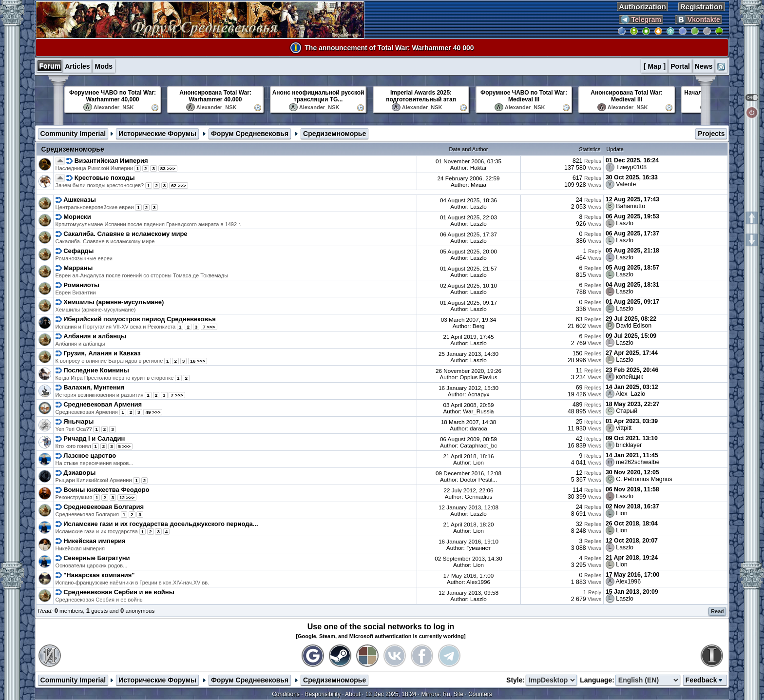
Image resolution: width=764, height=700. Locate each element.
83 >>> (168, 168)
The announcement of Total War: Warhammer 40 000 (389, 48)
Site (458, 694)
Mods (104, 66)
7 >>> (209, 327)
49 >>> (153, 412)
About (353, 694)
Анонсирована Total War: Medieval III (627, 96)
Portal (680, 66)
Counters (480, 694)
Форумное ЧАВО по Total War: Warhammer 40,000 (113, 96)
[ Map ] (655, 66)
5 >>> (125, 446)
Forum (50, 66)
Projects (711, 134)
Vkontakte (698, 19)
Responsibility (323, 694)
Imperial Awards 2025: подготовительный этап (421, 96)
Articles (77, 66)
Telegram (641, 19)
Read (717, 611)
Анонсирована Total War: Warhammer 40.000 (215, 96)
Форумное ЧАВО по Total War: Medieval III (524, 96)
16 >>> (198, 361)
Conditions (286, 694)
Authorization (642, 7)
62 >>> (179, 185)
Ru (446, 694)
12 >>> (127, 497)
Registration (702, 7)
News (704, 66)
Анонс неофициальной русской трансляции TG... (318, 96)
